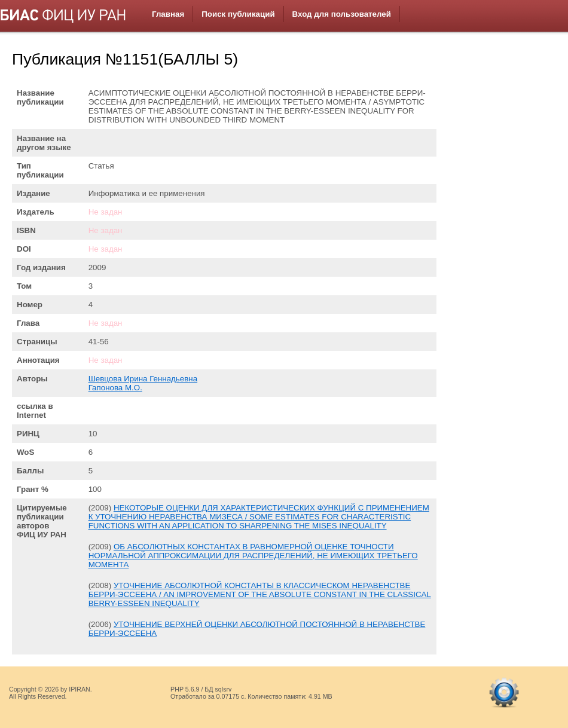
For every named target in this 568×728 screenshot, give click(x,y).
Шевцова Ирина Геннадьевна (143, 379)
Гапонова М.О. (115, 388)
